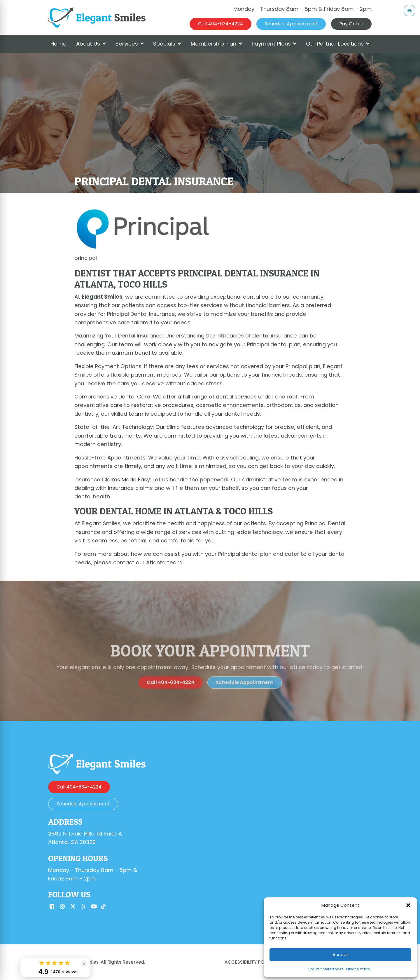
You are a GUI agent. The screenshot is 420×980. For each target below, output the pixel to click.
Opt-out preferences (325, 969)
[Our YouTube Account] (94, 907)
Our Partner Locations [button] (338, 44)
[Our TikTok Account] (103, 907)
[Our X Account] (73, 907)
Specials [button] (167, 44)
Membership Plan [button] (216, 44)
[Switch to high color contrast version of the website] (409, 11)
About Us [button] (91, 44)
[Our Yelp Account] (83, 907)
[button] (408, 905)
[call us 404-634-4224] (220, 24)
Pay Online (351, 24)
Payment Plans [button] (274, 44)
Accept (341, 954)
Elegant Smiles (102, 297)
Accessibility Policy (249, 962)
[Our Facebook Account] (52, 907)
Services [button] (130, 44)
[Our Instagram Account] (62, 907)
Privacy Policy (358, 969)
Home (58, 44)
